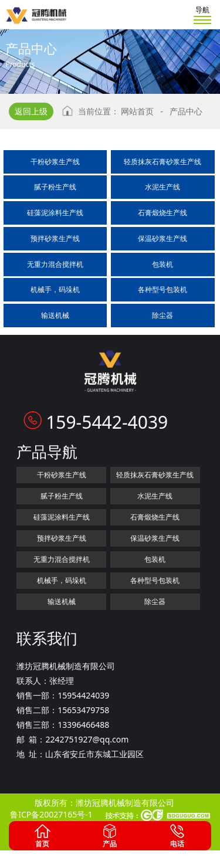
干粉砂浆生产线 (55, 162)
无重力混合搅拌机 (55, 264)
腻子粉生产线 (55, 187)
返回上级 (31, 111)
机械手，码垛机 (55, 289)
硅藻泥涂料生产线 (55, 213)
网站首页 (137, 111)
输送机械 (55, 315)
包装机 (163, 264)
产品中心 (186, 111)
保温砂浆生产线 (163, 238)
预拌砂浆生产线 (55, 238)
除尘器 (163, 315)
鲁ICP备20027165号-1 (51, 814)
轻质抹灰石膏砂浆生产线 (163, 162)
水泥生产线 (163, 187)
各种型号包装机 (163, 289)
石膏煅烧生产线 (163, 213)
